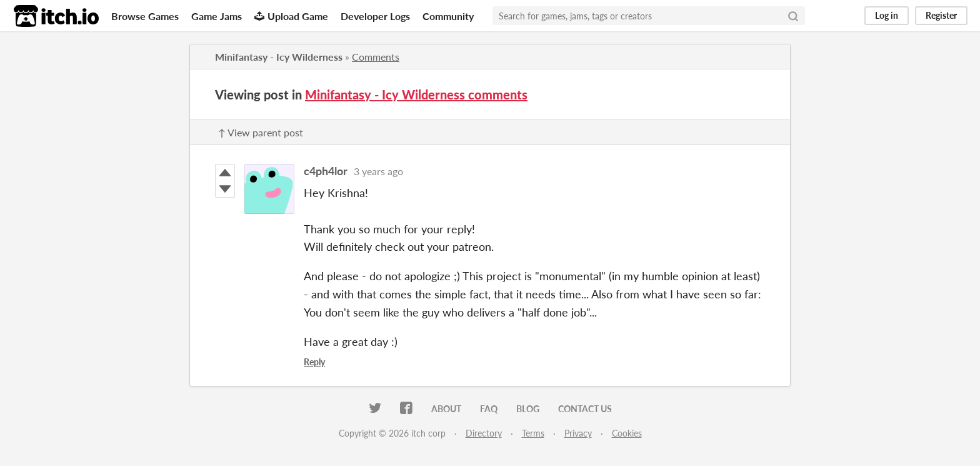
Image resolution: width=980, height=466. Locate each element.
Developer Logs (375, 16)
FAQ (489, 409)
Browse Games (145, 16)
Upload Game (291, 16)
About (446, 409)
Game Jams (217, 16)
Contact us (585, 409)
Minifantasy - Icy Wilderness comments (416, 94)
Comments (376, 57)
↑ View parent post (261, 132)
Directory (484, 433)
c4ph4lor (326, 171)
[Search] (793, 16)
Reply (314, 362)
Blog (528, 409)
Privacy (578, 433)
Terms (533, 433)
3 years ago (378, 171)
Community (448, 16)
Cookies (627, 433)
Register (941, 15)
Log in (887, 15)
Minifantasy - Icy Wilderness (279, 57)
